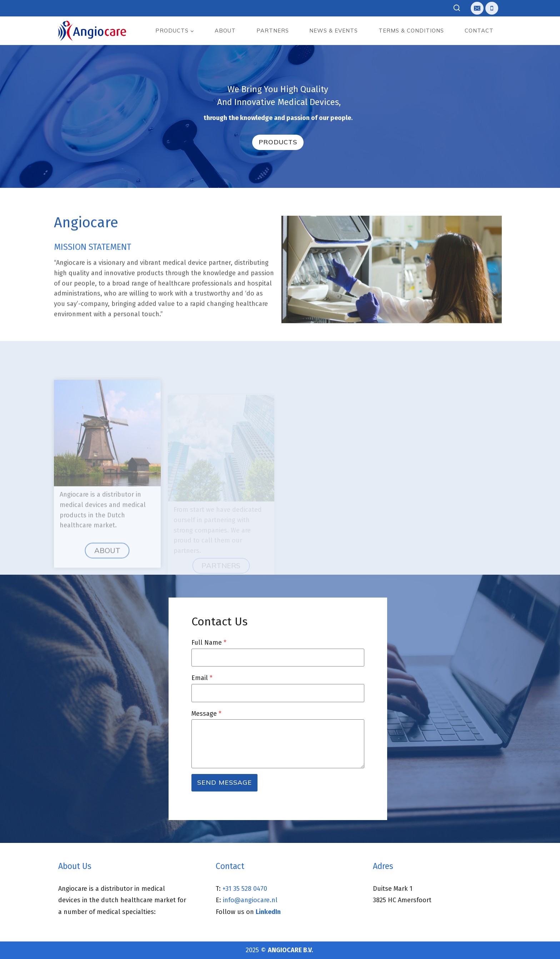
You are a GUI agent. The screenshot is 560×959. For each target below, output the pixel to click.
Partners (273, 31)
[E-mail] (477, 8)
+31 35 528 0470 (245, 889)
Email (202, 678)
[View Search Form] (457, 8)
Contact (479, 31)
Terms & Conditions (411, 31)
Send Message (224, 782)
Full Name (209, 643)
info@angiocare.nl (250, 900)
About (225, 31)
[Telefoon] (492, 8)
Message (206, 714)
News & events (334, 31)
